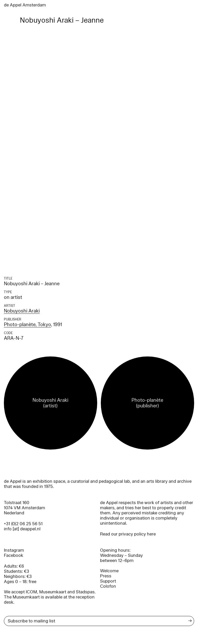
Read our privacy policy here (128, 534)
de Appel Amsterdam (25, 5)
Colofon (108, 586)
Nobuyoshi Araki (22, 311)
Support (108, 581)
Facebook (14, 555)
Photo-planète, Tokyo (27, 325)
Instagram (14, 550)
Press (106, 576)
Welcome (109, 571)
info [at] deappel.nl (22, 529)
